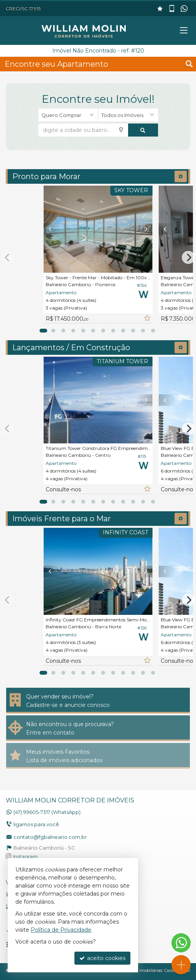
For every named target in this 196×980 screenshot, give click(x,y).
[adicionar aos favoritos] (147, 319)
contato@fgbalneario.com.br (50, 837)
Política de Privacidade (61, 930)
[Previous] (52, 229)
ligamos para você (36, 824)
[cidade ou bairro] (83, 130)
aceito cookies (102, 958)
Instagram (25, 856)
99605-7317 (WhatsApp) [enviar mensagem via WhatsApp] (47, 812)
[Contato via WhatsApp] (181, 943)
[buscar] (143, 130)
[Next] (144, 229)
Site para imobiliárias (141, 970)
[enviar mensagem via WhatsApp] (185, 9)
